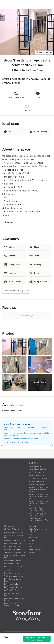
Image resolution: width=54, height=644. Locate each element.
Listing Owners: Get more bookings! (38, 530)
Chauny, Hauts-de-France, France (28, 70)
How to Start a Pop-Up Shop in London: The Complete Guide (39, 496)
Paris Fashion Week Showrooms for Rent (36, 509)
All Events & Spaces (12, 529)
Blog (30, 534)
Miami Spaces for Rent (13, 543)
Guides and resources (37, 481)
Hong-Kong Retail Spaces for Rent (15, 557)
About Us (32, 540)
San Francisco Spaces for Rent (14, 536)
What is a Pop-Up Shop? (38, 484)
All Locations (9, 526)
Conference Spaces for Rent (14, 576)
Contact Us (33, 537)
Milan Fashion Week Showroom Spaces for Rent (38, 519)
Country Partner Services (37, 475)
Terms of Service (35, 550)
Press (31, 546)
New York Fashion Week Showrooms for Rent (37, 514)
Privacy (31, 553)
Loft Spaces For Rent (12, 584)
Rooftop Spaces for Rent (13, 587)
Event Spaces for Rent (12, 573)
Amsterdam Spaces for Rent (15, 553)
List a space (33, 526)
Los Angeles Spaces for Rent (15, 540)
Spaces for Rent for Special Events (14, 599)
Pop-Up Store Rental (12, 564)
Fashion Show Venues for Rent (13, 594)
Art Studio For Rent (11, 590)
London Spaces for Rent (13, 550)
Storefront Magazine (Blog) (38, 478)
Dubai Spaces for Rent (12, 561)
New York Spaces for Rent (14, 532)
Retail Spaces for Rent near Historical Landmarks (14, 604)
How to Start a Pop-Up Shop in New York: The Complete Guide (39, 489)
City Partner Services (36, 472)
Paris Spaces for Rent (12, 546)
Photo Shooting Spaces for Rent (14, 580)
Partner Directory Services (38, 469)
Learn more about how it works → (18, 442)
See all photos (44, 53)
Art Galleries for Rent (12, 570)
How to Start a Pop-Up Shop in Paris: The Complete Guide (39, 503)
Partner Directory (35, 466)
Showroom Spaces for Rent (14, 567)
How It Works (33, 463)
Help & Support (34, 543)
